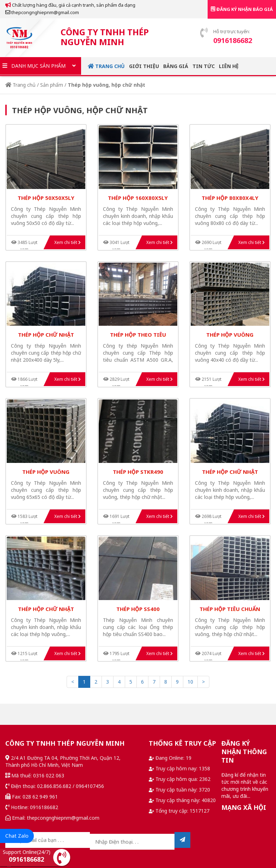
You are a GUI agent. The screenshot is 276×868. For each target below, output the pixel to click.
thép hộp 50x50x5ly (46, 198)
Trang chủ (106, 66)
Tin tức (204, 66)
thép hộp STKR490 (138, 472)
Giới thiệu (144, 66)
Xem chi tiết (68, 242)
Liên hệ (229, 66)
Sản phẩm (52, 85)
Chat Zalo (17, 836)
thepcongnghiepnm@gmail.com (42, 12)
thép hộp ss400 (138, 609)
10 (190, 682)
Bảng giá (176, 66)
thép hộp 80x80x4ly (230, 198)
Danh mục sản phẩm (41, 66)
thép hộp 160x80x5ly (138, 198)
